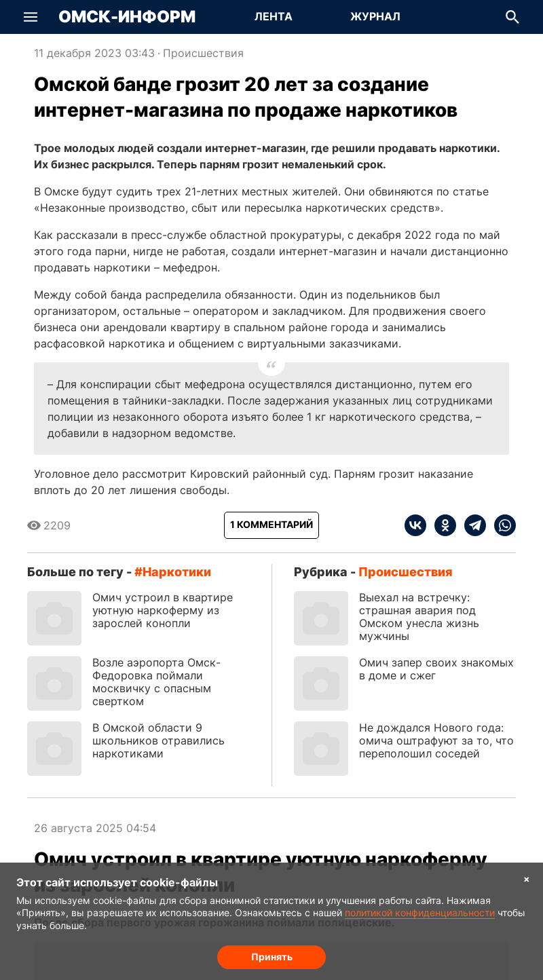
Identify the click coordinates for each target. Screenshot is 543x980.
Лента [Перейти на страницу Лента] (274, 16)
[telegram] (471, 525)
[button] (31, 17)
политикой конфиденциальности (420, 912)
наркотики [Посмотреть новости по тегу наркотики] (177, 572)
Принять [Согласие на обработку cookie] (272, 957)
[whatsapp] (501, 525)
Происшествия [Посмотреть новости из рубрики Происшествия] (203, 53)
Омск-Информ (127, 17)
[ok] (441, 525)
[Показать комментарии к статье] (271, 525)
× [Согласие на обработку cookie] (527, 879)
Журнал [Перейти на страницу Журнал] (375, 16)
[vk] (415, 525)
